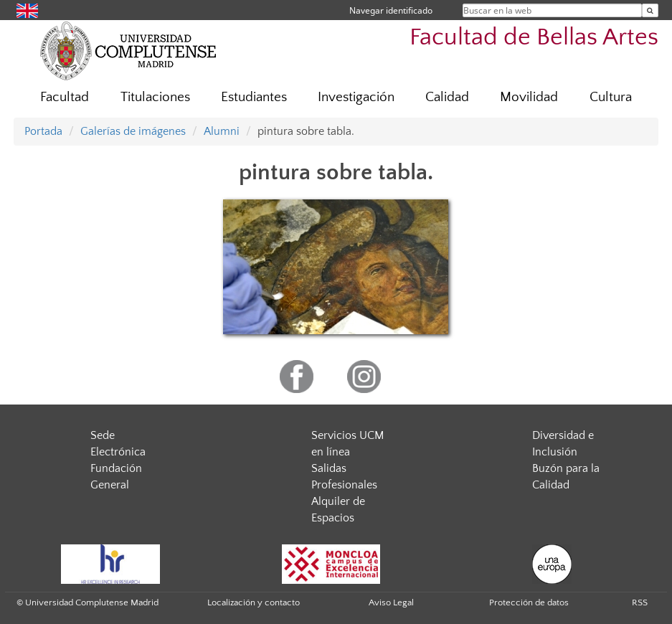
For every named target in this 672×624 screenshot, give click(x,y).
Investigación (356, 97)
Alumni (222, 131)
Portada (43, 131)
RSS (640, 602)
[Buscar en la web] (650, 10)
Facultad (65, 97)
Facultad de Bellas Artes (534, 38)
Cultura (611, 97)
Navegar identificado (391, 10)
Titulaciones (155, 97)
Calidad (447, 97)
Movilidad (529, 97)
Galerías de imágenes (133, 131)
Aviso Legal (391, 602)
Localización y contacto (254, 602)
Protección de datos (529, 602)
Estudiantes (254, 97)
